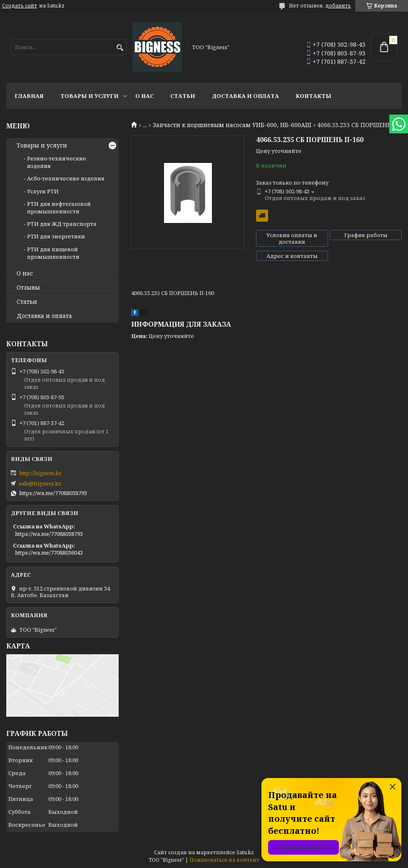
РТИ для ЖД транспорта (62, 224)
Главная (29, 96)
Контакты (313, 96)
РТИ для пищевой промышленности (53, 253)
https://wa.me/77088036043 (49, 553)
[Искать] (120, 48)
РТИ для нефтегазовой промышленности (59, 208)
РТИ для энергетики (56, 236)
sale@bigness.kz (40, 483)
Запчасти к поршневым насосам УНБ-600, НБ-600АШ (232, 125)
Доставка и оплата (245, 96)
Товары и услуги (90, 96)
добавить (338, 6)
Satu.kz (245, 852)
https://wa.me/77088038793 (53, 493)
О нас (144, 96)
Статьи (183, 96)
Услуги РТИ (43, 191)
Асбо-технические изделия (66, 178)
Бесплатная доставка (262, 216)
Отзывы (28, 288)
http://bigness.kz (40, 473)
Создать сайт (20, 6)
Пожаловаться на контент (224, 860)
